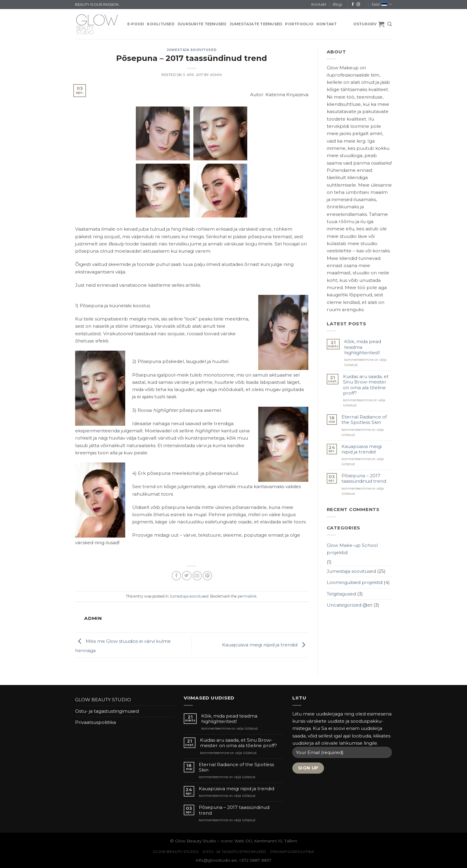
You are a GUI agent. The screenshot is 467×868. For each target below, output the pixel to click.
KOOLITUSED (160, 24)
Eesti (382, 4)
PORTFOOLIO (299, 24)
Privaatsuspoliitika (95, 722)
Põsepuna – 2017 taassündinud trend (364, 478)
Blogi (337, 4)
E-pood (136, 24)
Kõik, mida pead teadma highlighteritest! (363, 347)
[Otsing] (390, 24)
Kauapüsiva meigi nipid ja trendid (265, 645)
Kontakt (319, 4)
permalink (247, 596)
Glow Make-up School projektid (352, 549)
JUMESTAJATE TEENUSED (256, 24)
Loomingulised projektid (355, 582)
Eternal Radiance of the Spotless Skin (364, 420)
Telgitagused (341, 594)
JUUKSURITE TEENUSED (202, 24)
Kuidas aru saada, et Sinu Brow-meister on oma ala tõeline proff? (366, 385)
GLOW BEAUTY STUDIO (103, 700)
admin (216, 75)
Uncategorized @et (349, 605)
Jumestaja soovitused (192, 50)
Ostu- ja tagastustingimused (107, 711)
